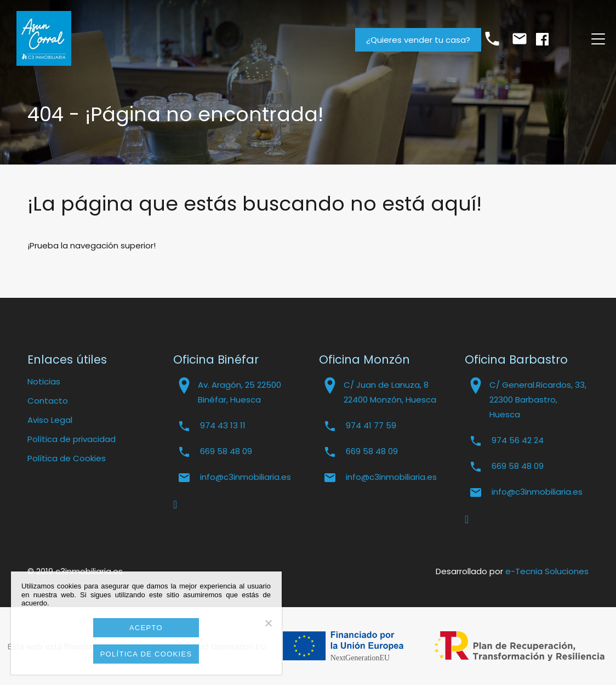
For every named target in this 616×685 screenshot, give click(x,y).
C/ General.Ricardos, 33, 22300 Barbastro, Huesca (538, 400)
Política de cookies (146, 654)
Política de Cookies (67, 458)
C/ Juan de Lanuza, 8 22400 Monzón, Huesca (390, 392)
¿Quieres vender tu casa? (418, 40)
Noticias (44, 381)
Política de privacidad (72, 439)
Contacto (48, 401)
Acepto (146, 628)
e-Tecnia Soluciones (547, 571)
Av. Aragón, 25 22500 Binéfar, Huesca (239, 392)
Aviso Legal (50, 420)
